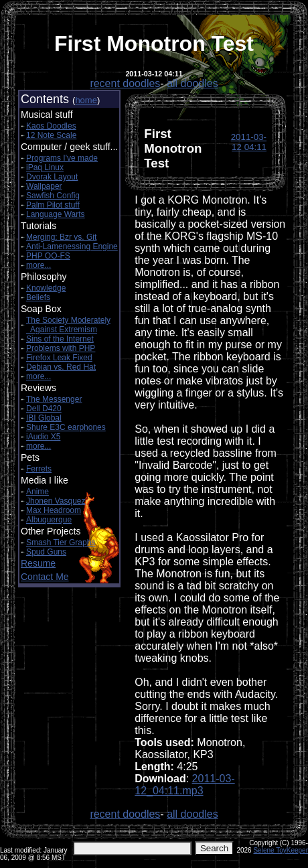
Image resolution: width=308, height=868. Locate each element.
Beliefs (38, 297)
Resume (38, 563)
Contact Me (45, 577)
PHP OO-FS (48, 256)
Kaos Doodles (51, 126)
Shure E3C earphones (66, 427)
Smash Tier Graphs (61, 542)
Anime (37, 492)
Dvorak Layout (52, 177)
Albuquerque (49, 520)
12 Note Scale (51, 135)
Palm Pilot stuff (53, 205)
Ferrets (39, 469)
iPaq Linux (45, 167)
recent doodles (125, 83)
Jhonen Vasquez (56, 501)
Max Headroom (54, 510)
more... (38, 265)
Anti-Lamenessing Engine (72, 246)
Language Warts (56, 214)
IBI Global (44, 418)
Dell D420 (44, 409)
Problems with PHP (61, 348)
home (86, 100)
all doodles (192, 83)
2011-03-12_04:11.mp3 (184, 785)
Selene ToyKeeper (281, 850)
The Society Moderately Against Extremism (68, 325)
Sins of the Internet (60, 339)
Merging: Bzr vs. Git (61, 237)
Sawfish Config (53, 196)
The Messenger (54, 399)
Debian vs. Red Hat (61, 367)
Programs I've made (62, 158)
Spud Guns (46, 552)
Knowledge (46, 288)
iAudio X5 (43, 437)
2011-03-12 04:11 (249, 142)
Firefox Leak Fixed (59, 358)
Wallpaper (44, 186)
